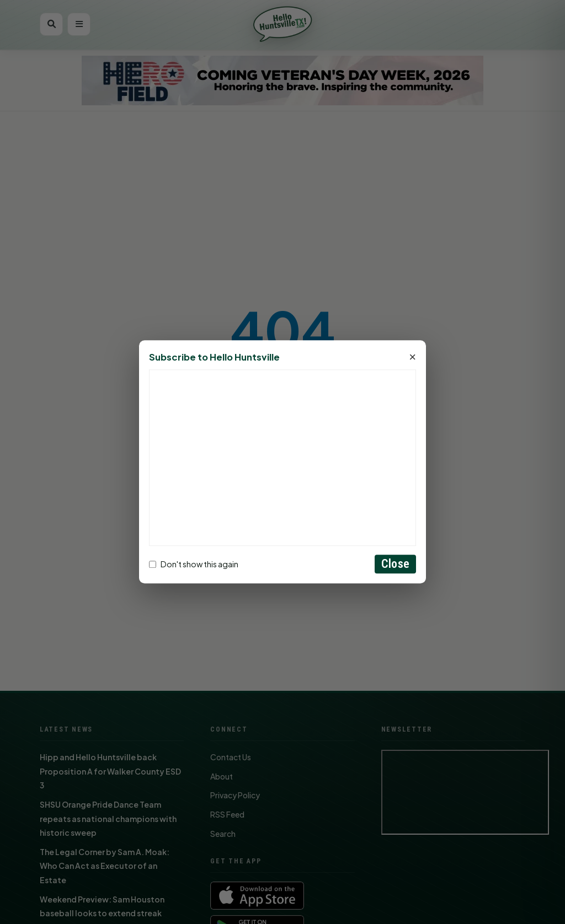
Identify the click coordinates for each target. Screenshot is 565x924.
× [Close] (412, 358)
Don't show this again (194, 564)
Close (395, 564)
